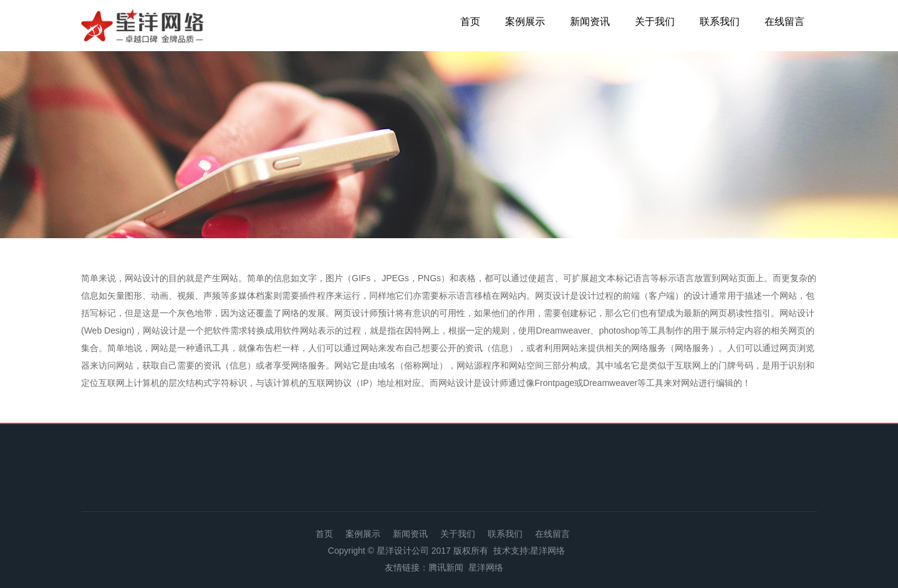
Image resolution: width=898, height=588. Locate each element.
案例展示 (525, 22)
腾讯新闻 (446, 567)
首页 (470, 22)
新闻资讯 (590, 22)
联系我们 (720, 22)
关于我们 (655, 22)
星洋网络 (548, 551)
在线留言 (785, 22)
